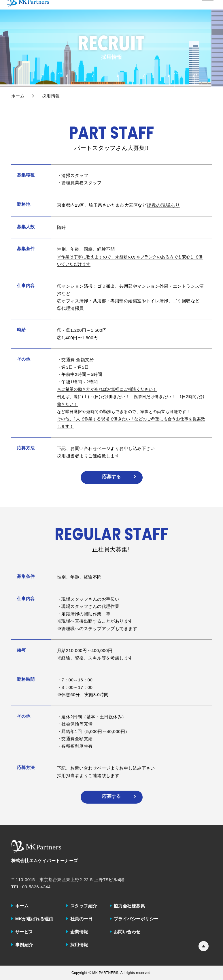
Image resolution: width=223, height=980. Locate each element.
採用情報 (79, 945)
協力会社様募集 (129, 906)
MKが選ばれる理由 (34, 919)
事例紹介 (24, 945)
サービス (24, 932)
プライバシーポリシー (136, 919)
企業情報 (79, 932)
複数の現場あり (163, 205)
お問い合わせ (127, 932)
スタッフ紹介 (84, 906)
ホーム (22, 906)
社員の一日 (81, 919)
